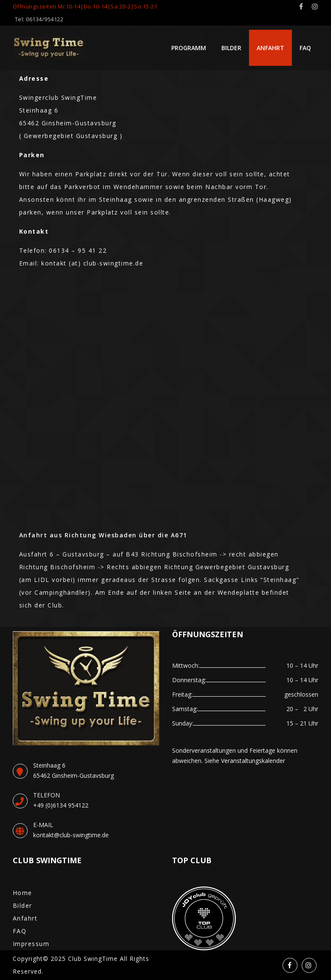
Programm (189, 48)
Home (23, 893)
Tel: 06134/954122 (39, 19)
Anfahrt (270, 48)
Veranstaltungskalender (253, 761)
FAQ (305, 48)
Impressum (31, 944)
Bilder (231, 48)
